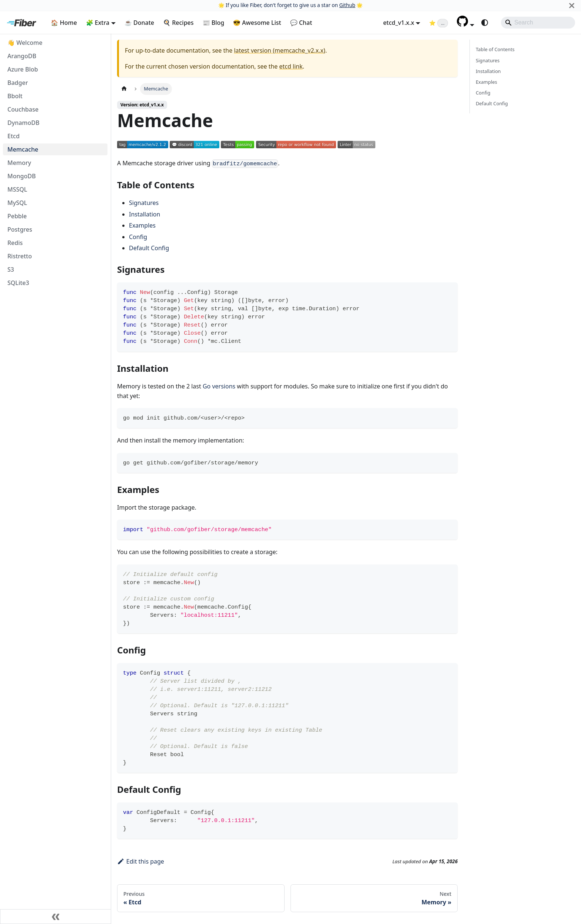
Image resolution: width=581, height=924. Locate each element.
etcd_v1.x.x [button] (399, 23)
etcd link (291, 66)
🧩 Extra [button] (98, 23)
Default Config (149, 248)
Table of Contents (495, 49)
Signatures (144, 203)
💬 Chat (301, 23)
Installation (145, 214)
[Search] (538, 23)
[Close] (572, 5)
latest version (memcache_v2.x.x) (280, 50)
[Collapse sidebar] (56, 917)
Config (138, 237)
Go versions (219, 386)
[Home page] (124, 89)
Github (347, 5)
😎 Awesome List (257, 23)
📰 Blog (214, 23)
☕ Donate (139, 23)
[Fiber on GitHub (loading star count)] (439, 23)
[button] (466, 24)
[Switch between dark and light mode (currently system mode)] (485, 23)
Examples (142, 225)
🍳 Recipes (178, 23)
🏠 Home (64, 23)
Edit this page (141, 861)
